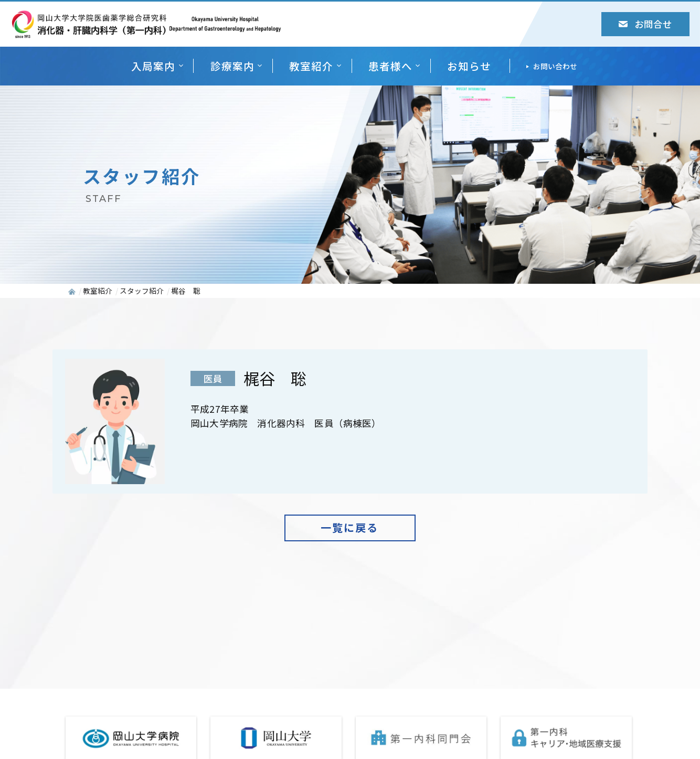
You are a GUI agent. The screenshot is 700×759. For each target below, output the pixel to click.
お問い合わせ (555, 66)
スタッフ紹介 (142, 291)
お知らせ (469, 66)
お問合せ (645, 24)
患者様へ (390, 66)
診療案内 (232, 66)
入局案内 (153, 66)
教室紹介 (311, 66)
